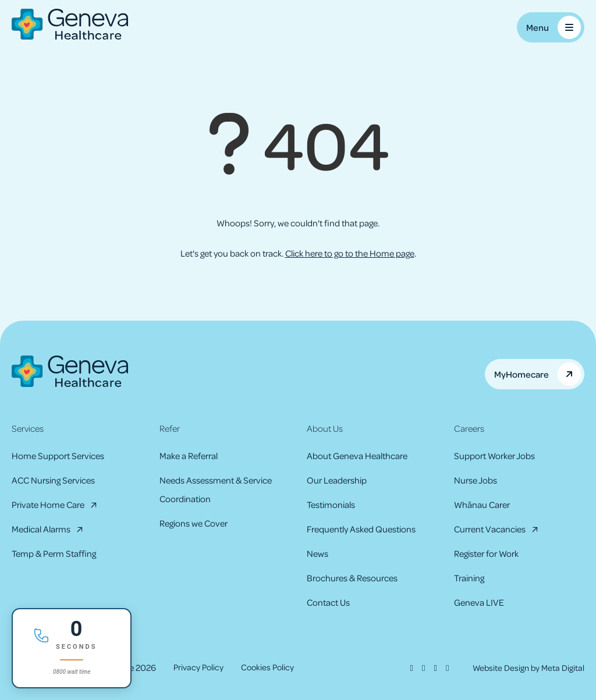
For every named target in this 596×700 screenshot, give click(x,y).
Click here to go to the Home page (350, 253)
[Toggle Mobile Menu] (551, 27)
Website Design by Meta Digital (526, 667)
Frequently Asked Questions (361, 529)
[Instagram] (419, 667)
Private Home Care (48, 504)
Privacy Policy (200, 667)
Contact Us (328, 602)
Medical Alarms (41, 529)
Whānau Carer (482, 504)
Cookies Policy (271, 667)
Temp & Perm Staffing (54, 553)
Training (469, 578)
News (317, 553)
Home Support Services (58, 456)
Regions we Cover (194, 523)
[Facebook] (407, 667)
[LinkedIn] (431, 667)
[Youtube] (444, 667)
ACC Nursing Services (53, 480)
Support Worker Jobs (494, 456)
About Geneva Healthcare (357, 456)
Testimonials (331, 504)
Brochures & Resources (352, 578)
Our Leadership (337, 480)
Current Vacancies (490, 529)
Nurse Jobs (476, 480)
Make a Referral (189, 456)
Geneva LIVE (479, 602)
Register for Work (486, 553)
